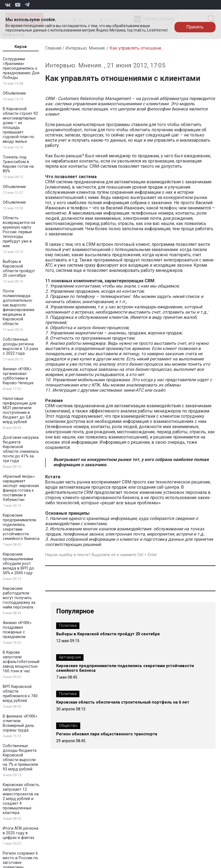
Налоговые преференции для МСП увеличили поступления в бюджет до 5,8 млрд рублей (19, 410)
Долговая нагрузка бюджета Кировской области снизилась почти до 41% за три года (21, 449)
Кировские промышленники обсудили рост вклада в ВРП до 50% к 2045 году (18, 564)
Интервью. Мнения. (85, 48)
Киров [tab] (21, 47)
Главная (53, 48)
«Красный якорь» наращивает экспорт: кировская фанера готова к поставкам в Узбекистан (21, 488)
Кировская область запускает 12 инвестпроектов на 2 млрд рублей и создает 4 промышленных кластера (21, 799)
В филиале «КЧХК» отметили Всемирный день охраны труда (20, 723)
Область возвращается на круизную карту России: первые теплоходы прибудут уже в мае (19, 232)
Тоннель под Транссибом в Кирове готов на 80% (18, 164)
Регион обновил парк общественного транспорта (107, 734)
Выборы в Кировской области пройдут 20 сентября (19, 269)
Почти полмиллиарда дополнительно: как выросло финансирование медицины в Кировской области (19, 308)
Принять (195, 27)
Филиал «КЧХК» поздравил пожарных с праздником (17, 630)
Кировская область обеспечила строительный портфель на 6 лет (123, 702)
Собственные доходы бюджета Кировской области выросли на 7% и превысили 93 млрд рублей (20, 758)
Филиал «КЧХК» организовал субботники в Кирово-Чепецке (18, 376)
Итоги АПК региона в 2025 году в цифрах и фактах (21, 833)
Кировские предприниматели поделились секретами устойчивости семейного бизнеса (21, 527)
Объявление (14, 93)
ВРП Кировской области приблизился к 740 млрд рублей (20, 694)
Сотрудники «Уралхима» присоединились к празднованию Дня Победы (21, 68)
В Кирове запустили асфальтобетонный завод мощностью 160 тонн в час (21, 662)
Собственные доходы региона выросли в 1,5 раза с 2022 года (20, 346)
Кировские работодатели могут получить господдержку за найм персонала (19, 598)
